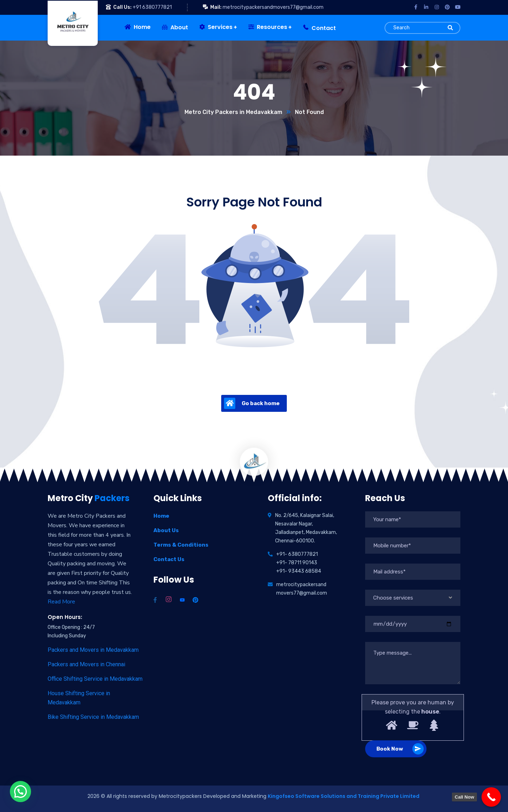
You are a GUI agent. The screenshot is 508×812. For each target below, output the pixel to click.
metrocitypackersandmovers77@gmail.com (273, 7)
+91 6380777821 (152, 7)
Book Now (400, 749)
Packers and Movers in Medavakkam (93, 650)
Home (161, 516)
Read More (61, 602)
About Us (166, 530)
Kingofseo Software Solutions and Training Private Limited (344, 796)
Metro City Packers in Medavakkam (233, 112)
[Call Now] (491, 797)
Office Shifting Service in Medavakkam (95, 679)
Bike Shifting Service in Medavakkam (93, 717)
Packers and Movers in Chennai (86, 664)
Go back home (252, 403)
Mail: (216, 7)
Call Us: (122, 7)
